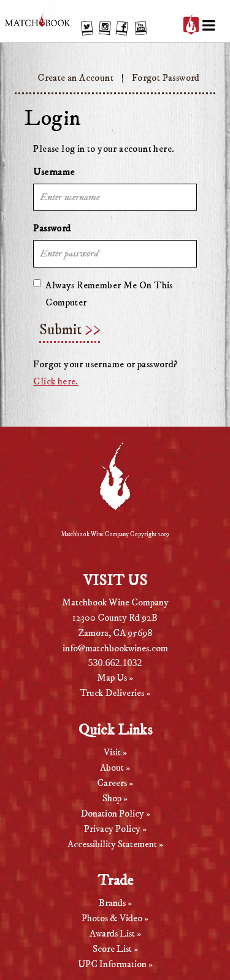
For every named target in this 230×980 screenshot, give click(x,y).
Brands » (115, 903)
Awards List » (115, 933)
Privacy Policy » (115, 829)
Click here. (56, 381)
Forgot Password (166, 78)
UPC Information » (115, 964)
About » (115, 768)
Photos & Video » (115, 918)
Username (54, 172)
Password (52, 228)
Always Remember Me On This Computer (103, 294)
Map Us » (115, 678)
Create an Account (75, 78)
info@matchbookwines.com (115, 648)
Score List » (115, 949)
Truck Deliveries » (115, 693)
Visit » (115, 752)
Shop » (115, 798)
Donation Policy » (115, 814)
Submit (60, 330)
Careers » (115, 783)
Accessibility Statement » (115, 844)
